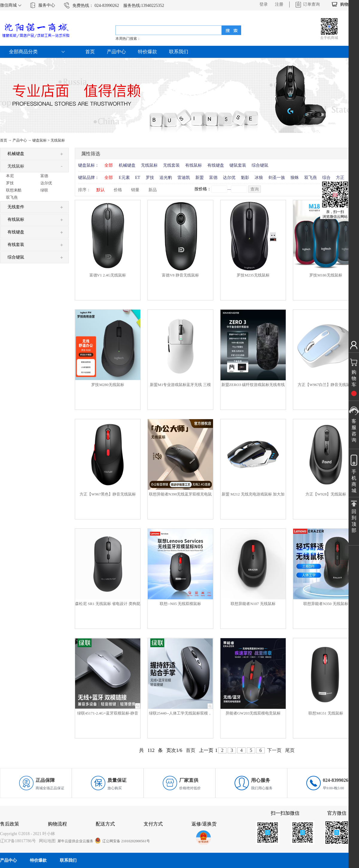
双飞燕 (311, 178)
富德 (213, 178)
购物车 (346, 4)
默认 (101, 190)
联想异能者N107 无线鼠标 (253, 604)
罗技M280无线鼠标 (108, 385)
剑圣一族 (277, 178)
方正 (340, 178)
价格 (118, 190)
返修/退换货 (204, 824)
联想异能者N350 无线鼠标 (326, 604)
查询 (255, 189)
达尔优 (229, 178)
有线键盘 (216, 165)
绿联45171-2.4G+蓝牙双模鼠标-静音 (108, 713)
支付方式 (153, 824)
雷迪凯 (184, 178)
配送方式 (105, 824)
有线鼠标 (194, 165)
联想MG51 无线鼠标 (326, 713)
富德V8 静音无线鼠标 (180, 275)
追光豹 (166, 178)
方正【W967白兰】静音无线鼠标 (326, 385)
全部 (109, 165)
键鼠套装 (238, 165)
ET (138, 178)
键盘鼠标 (39, 140)
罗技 (150, 178)
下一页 (274, 750)
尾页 (290, 750)
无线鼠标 (58, 140)
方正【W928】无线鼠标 (326, 494)
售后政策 (10, 824)
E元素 (124, 178)
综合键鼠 (260, 165)
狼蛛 (295, 178)
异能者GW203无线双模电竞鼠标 (253, 713)
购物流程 (57, 824)
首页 (90, 52)
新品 (153, 190)
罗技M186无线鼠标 (326, 275)
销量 (135, 190)
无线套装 (171, 165)
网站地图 (46, 841)
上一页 (206, 750)
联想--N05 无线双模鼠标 (180, 604)
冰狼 (259, 178)
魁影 (245, 178)
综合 (326, 178)
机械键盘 (127, 165)
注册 (279, 4)
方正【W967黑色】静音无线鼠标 (108, 494)
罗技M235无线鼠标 (253, 275)
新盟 (200, 178)
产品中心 (20, 140)
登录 (264, 4)
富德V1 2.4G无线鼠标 (108, 275)
